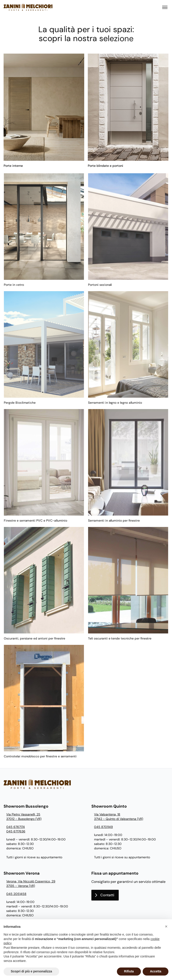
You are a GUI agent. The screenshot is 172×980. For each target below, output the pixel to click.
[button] (166, 926)
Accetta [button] (156, 971)
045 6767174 (16, 827)
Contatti (107, 895)
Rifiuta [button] (129, 971)
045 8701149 (103, 827)
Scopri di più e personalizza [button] (31, 971)
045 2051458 (16, 894)
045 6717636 (16, 831)
